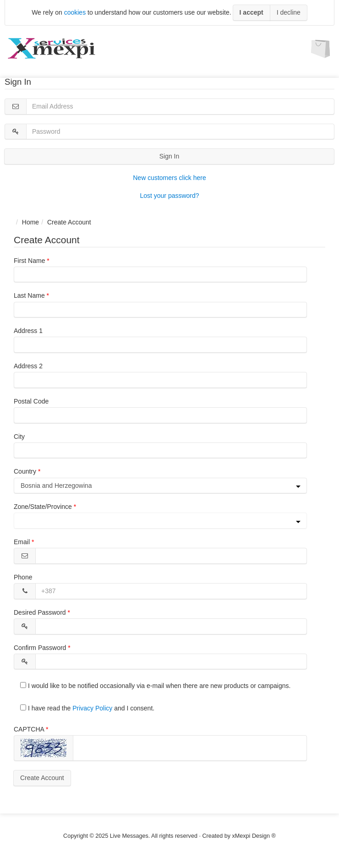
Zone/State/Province (43, 507)
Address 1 (28, 331)
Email (22, 542)
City (19, 437)
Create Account (42, 778)
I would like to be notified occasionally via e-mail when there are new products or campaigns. (155, 686)
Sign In (169, 156)
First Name (29, 261)
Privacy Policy (92, 708)
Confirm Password (40, 648)
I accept (252, 12)
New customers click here (169, 178)
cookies (75, 12)
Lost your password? (169, 196)
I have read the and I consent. (87, 708)
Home (30, 222)
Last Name (29, 295)
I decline (289, 12)
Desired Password (40, 612)
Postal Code (31, 401)
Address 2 (28, 366)
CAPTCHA (29, 729)
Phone (23, 577)
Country (25, 471)
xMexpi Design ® (254, 836)
